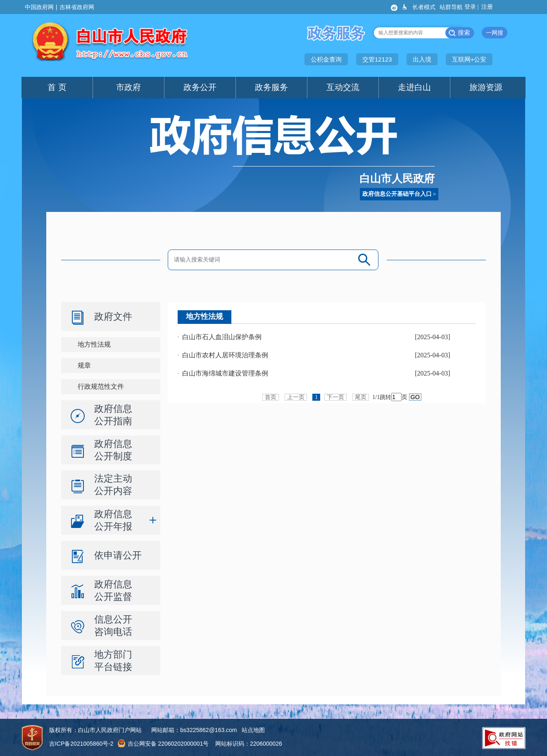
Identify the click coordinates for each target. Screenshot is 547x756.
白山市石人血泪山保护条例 (222, 337)
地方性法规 (94, 344)
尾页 (361, 397)
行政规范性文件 (101, 386)
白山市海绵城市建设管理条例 (225, 373)
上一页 (296, 397)
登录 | (472, 7)
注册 (488, 7)
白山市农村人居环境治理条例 (225, 355)
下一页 (335, 397)
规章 (84, 365)
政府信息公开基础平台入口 (397, 194)
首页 (271, 397)
